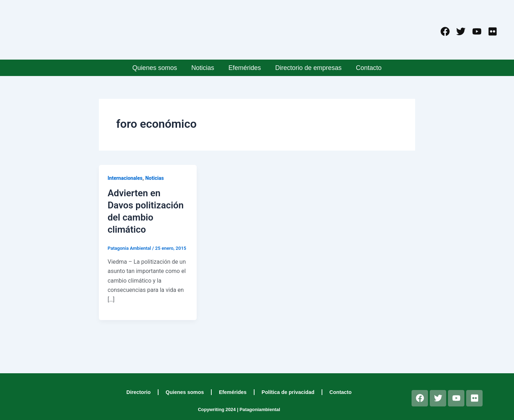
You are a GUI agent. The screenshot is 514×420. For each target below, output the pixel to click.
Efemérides (245, 68)
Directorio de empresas (308, 68)
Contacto (369, 68)
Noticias (203, 68)
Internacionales (125, 178)
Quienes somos (155, 68)
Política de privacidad (288, 392)
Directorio (138, 392)
